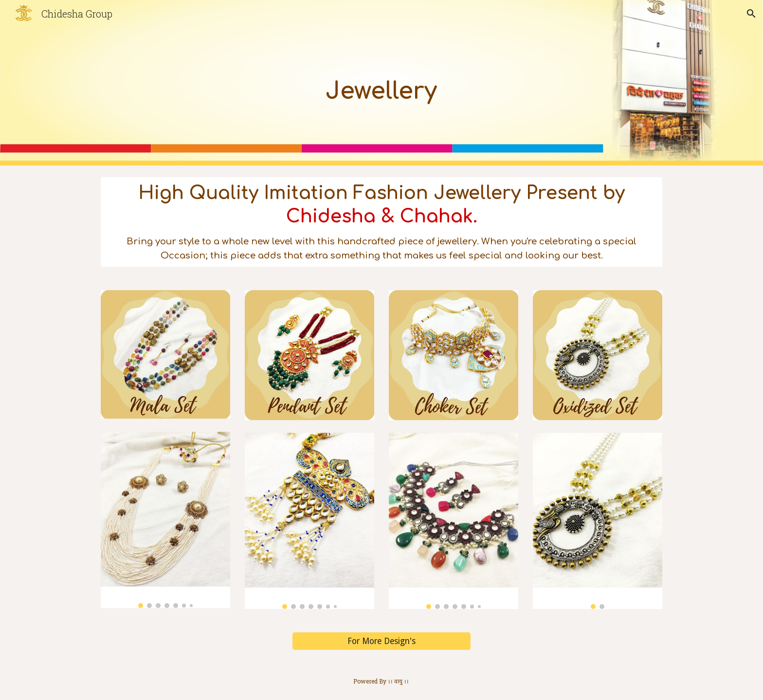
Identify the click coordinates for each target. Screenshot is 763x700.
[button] (751, 14)
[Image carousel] (165, 520)
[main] (381, 83)
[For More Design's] (381, 641)
